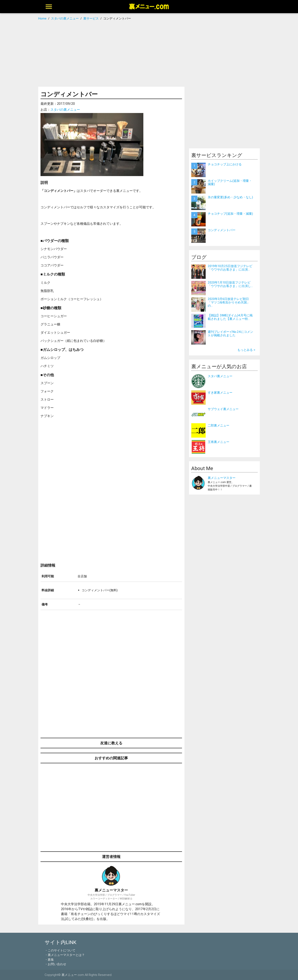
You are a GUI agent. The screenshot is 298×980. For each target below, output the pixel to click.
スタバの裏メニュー (65, 110)
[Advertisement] (149, 54)
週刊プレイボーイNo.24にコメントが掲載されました (230, 333)
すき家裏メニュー (220, 393)
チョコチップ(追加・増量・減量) (230, 214)
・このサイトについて (60, 950)
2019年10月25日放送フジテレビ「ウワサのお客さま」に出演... (230, 268)
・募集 (49, 960)
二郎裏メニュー (219, 425)
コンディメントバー (222, 230)
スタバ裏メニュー (220, 376)
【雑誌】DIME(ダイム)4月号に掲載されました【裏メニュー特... (230, 317)
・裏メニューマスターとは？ (65, 955)
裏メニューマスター (222, 478)
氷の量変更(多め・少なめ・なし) (230, 197)
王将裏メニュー (219, 442)
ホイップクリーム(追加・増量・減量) (230, 182)
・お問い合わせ (55, 964)
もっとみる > (246, 350)
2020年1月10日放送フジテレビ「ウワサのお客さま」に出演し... (230, 284)
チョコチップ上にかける (225, 164)
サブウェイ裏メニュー (223, 409)
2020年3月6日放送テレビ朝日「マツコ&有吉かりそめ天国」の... (229, 302)
